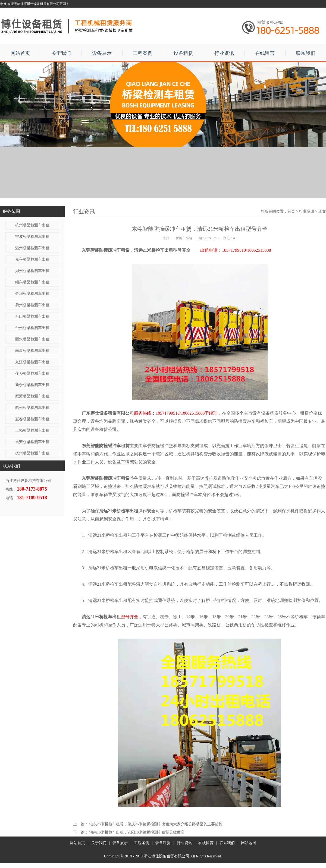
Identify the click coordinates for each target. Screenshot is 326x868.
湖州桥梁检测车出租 (32, 271)
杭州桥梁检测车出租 (32, 225)
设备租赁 (183, 53)
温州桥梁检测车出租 (32, 248)
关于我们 (61, 53)
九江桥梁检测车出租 (32, 362)
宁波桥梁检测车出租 (32, 237)
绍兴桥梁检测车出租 (32, 282)
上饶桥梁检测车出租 (32, 430)
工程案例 (143, 53)
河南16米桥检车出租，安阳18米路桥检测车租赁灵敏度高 (137, 832)
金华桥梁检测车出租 (32, 294)
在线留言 (265, 53)
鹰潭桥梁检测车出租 (32, 396)
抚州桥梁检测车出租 (32, 453)
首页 (291, 211)
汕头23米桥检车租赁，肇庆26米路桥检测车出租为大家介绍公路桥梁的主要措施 (156, 824)
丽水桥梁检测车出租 (32, 339)
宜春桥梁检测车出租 (32, 419)
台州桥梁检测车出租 (32, 328)
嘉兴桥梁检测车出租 (32, 259)
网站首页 (20, 53)
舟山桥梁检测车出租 (32, 316)
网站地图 (249, 843)
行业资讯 (224, 53)
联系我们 (306, 53)
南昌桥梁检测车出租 (32, 351)
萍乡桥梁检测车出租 (32, 373)
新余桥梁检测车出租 (32, 385)
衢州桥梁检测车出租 (32, 305)
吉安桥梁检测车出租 (32, 442)
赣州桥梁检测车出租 (32, 408)
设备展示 (102, 53)
